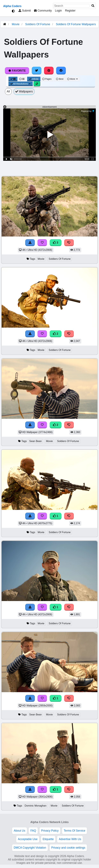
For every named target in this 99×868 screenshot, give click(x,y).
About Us (19, 831)
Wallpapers (24, 91)
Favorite (17, 71)
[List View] (22, 79)
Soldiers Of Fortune (38, 24)
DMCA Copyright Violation (30, 848)
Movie (16, 24)
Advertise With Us (70, 839)
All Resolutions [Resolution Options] (21, 84)
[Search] (93, 6)
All (8, 91)
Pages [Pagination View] (47, 79)
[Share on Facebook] (61, 71)
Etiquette (48, 839)
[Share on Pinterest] (49, 71)
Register (70, 11)
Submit (25, 11)
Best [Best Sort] (60, 79)
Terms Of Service (74, 831)
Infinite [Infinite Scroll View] (34, 79)
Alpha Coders (12, 6)
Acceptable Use (28, 839)
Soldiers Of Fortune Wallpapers (76, 24)
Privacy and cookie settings (68, 848)
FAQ (33, 831)
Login (58, 11)
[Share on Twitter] (37, 71)
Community (43, 11)
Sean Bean (35, 441)
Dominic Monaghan (35, 806)
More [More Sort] (73, 79)
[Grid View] (13, 79)
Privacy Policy (50, 831)
